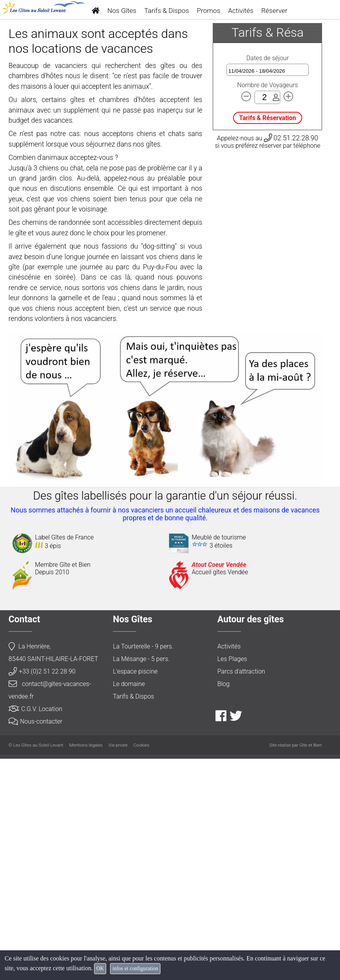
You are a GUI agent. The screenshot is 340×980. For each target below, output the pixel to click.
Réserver (274, 11)
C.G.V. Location (36, 930)
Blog (223, 905)
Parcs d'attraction (241, 893)
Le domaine (129, 905)
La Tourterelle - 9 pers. (143, 868)
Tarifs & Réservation (268, 339)
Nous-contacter (36, 943)
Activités (241, 11)
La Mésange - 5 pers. (141, 880)
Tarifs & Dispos (166, 11)
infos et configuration (135, 968)
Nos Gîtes (122, 11)
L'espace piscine (135, 893)
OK (100, 968)
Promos (208, 11)
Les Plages (232, 880)
